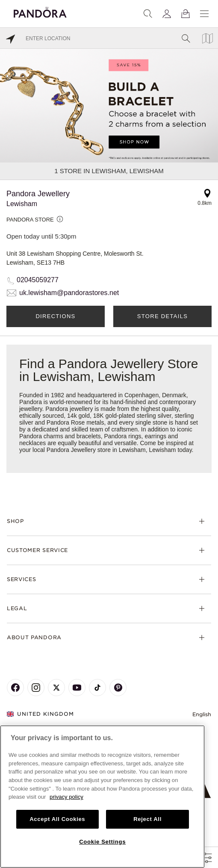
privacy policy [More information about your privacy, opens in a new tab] (66, 797)
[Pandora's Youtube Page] (77, 688)
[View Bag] (186, 14)
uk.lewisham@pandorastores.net (69, 293)
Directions (55, 316)
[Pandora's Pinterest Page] (118, 688)
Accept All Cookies (57, 819)
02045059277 (38, 280)
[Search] (148, 14)
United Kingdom (40, 714)
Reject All (147, 819)
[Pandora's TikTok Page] (97, 688)
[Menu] (204, 14)
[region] (102, 797)
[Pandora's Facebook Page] (15, 688)
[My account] (167, 14)
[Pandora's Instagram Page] (36, 688)
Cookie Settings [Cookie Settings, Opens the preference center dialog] (102, 842)
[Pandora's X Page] (56, 688)
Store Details (162, 316)
